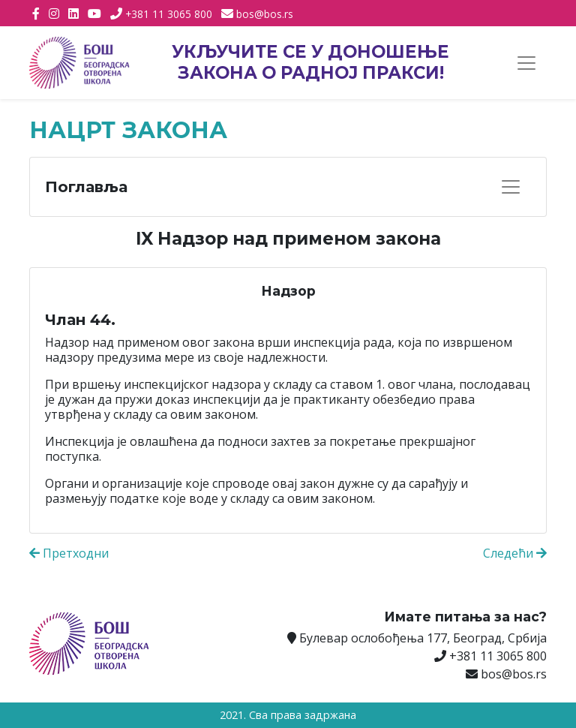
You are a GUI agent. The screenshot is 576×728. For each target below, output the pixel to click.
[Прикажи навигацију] (526, 63)
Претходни (69, 553)
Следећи (515, 553)
